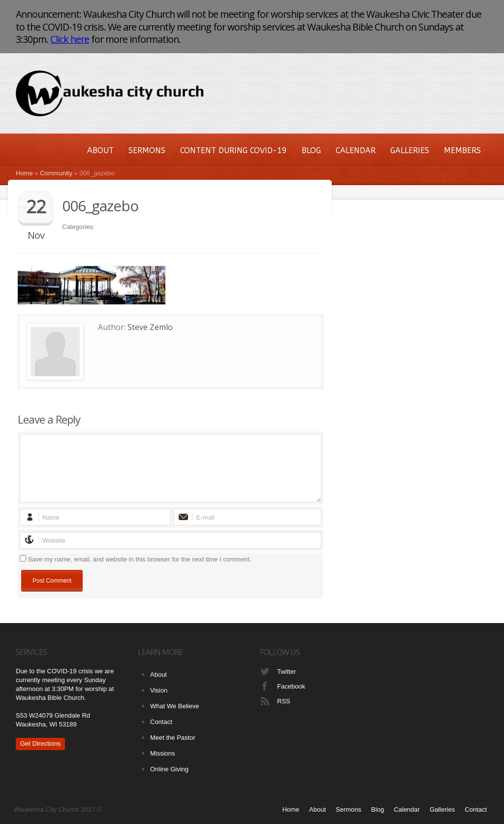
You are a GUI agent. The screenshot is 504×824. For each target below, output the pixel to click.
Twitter (286, 672)
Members (462, 150)
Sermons (147, 150)
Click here (70, 39)
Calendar (356, 150)
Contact (161, 722)
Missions (163, 753)
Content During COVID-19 (234, 150)
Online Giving (169, 769)
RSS (284, 701)
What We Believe (174, 706)
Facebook (291, 686)
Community (56, 173)
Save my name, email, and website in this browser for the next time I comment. (140, 559)
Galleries (410, 150)
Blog (311, 150)
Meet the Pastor (173, 738)
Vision (159, 690)
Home (24, 173)
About (100, 150)
